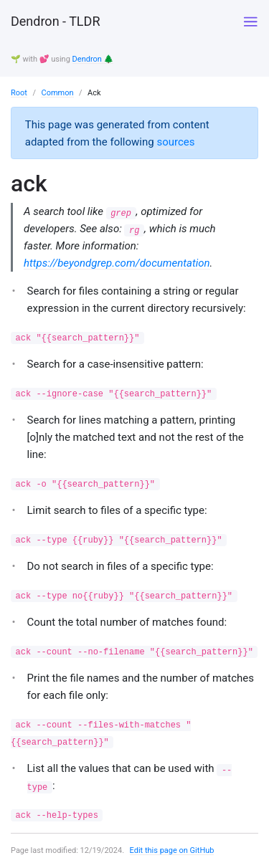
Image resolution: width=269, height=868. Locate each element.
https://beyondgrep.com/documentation (117, 263)
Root (19, 93)
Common (57, 93)
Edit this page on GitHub (172, 850)
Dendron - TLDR (55, 21)
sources (175, 142)
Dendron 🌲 (93, 59)
